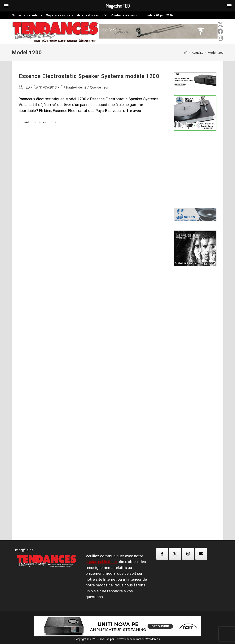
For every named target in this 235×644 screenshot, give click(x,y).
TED (27, 87)
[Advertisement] (204, 169)
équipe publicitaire (101, 562)
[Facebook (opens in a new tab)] (220, 31)
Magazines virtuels (59, 15)
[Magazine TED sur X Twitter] (175, 554)
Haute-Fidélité (76, 87)
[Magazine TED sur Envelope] (201, 554)
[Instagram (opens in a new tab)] (220, 38)
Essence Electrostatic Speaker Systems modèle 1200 (89, 76)
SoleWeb (120, 639)
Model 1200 (215, 53)
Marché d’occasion (92, 15)
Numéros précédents (27, 15)
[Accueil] (186, 53)
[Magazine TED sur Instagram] (188, 554)
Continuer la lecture (41, 123)
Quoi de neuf (99, 87)
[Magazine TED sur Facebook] (162, 554)
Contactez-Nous (125, 15)
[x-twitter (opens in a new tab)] (220, 25)
